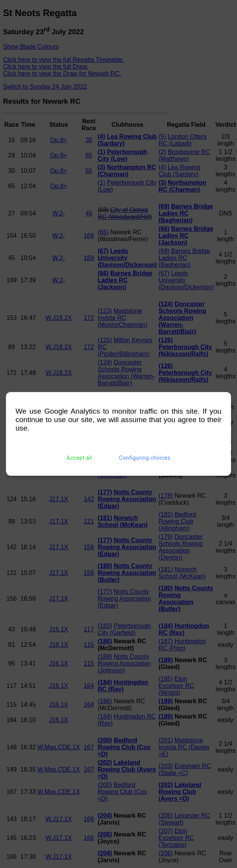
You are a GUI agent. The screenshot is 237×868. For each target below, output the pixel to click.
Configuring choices (145, 458)
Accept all (80, 458)
